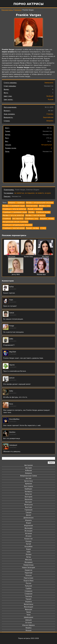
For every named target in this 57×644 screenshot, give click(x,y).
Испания (29, 533)
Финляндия (28, 607)
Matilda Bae (41, 274)
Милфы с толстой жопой (35, 215)
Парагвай (29, 573)
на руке (48, 193)
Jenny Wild (16, 274)
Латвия (28, 554)
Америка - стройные (16, 203)
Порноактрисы (7, 10)
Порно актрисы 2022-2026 (28, 638)
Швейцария (29, 617)
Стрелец (50, 114)
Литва (28, 557)
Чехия (28, 612)
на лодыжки (30, 193)
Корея (28, 549)
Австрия (28, 468)
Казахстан (28, 539)
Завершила (49, 83)
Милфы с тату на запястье (13, 215)
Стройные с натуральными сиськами (17, 225)
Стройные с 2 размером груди (15, 212)
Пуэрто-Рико (28, 581)
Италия (28, 536)
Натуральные (47, 145)
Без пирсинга (18, 219)
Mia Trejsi (45, 257)
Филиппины (28, 604)
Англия (28, 478)
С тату (43, 228)
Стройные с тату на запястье (14, 209)
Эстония (29, 623)
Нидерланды (29, 565)
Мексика (29, 560)
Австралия (28, 465)
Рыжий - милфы (32, 228)
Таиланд (29, 596)
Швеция (28, 620)
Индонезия (28, 526)
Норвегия (29, 570)
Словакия (28, 591)
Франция (28, 609)
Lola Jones (12, 257)
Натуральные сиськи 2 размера (15, 222)
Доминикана (28, 518)
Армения (29, 484)
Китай (28, 544)
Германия (28, 510)
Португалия (28, 578)
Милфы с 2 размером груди (14, 206)
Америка (18, 10)
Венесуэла (28, 505)
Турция (28, 599)
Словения (28, 594)
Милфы (31, 212)
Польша (29, 575)
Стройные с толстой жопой (14, 228)
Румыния (28, 586)
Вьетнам (29, 507)
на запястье (19, 193)
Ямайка (28, 628)
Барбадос (28, 489)
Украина (28, 602)
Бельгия (28, 494)
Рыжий (51, 100)
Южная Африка (28, 625)
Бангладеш (28, 486)
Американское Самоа (28, 476)
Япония (29, 630)
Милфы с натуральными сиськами (40, 203)
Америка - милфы (47, 219)
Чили (29, 615)
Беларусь (28, 491)
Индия (29, 523)
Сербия (28, 589)
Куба (28, 552)
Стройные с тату (32, 219)
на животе (40, 193)
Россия (28, 583)
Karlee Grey (29, 257)
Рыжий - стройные (35, 209)
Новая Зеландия (28, 568)
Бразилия (28, 499)
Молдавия (28, 562)
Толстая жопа (32, 206)
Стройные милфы (43, 212)
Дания (28, 515)
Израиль (28, 520)
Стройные (7, 219)
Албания (28, 470)
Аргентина (29, 481)
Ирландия (29, 528)
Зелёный (50, 96)
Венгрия (29, 502)
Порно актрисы (28, 4)
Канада (28, 541)
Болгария (28, 497)
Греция (28, 512)
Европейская (48, 117)
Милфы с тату (45, 206)
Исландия (28, 531)
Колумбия (28, 547)
